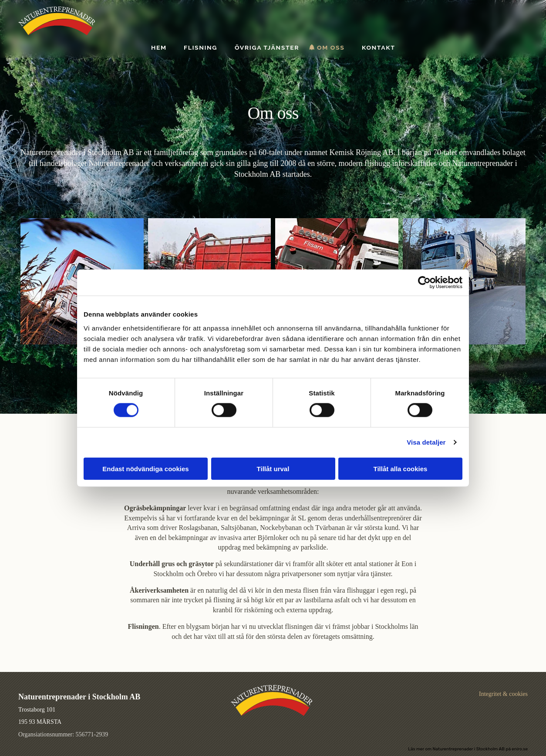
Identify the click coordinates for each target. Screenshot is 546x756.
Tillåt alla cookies (401, 468)
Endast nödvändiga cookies (145, 468)
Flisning (201, 48)
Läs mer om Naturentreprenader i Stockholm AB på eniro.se (468, 749)
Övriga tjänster (267, 48)
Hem (159, 48)
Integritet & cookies (503, 694)
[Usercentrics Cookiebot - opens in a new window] (424, 283)
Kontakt (378, 48)
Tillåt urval (273, 468)
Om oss (331, 48)
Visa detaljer (426, 442)
